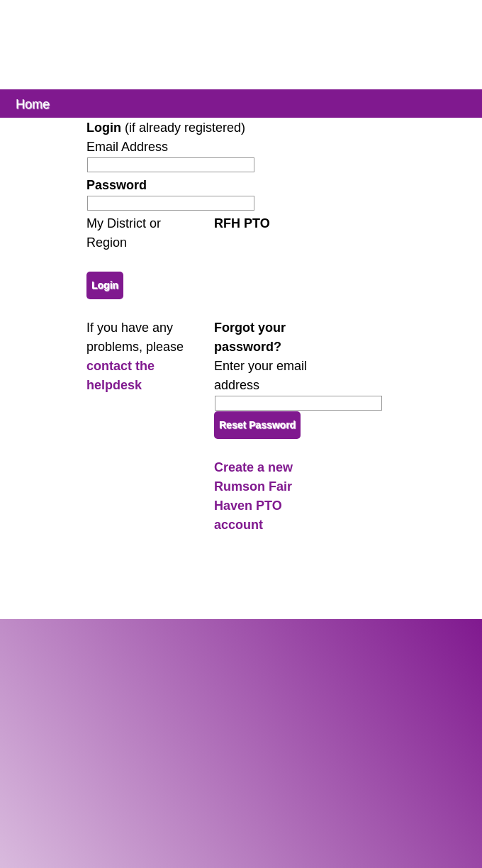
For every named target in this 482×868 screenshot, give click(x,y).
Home (33, 103)
